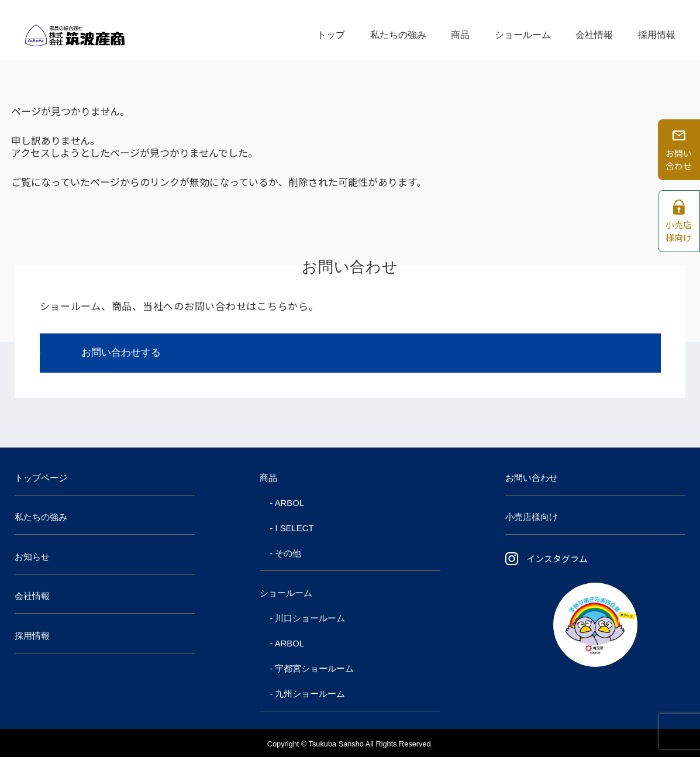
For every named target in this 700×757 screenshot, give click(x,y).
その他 (288, 553)
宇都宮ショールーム (314, 669)
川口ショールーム (310, 618)
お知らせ (32, 557)
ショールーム (523, 30)
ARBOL (289, 503)
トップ (331, 30)
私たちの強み (398, 30)
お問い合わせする (121, 352)
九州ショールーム (310, 694)
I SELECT (294, 528)
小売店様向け (532, 517)
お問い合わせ (532, 478)
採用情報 (657, 30)
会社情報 (594, 30)
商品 (460, 30)
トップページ (41, 478)
